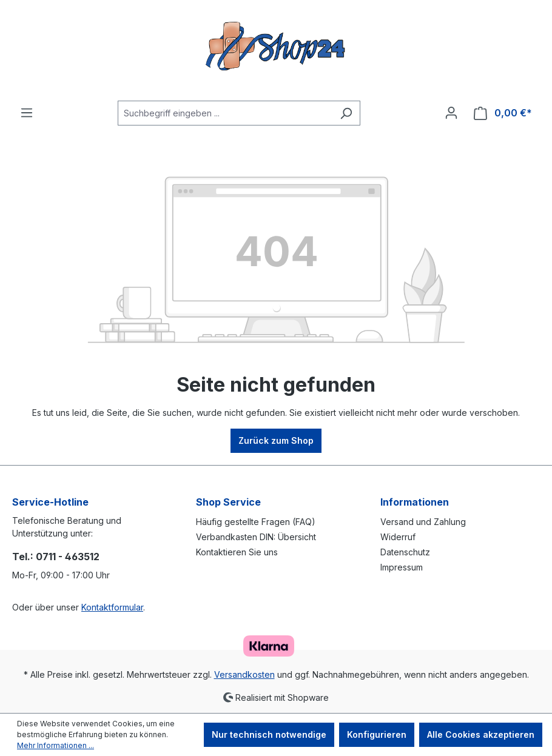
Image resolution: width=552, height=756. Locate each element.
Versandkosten (244, 674)
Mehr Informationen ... (56, 745)
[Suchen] (346, 113)
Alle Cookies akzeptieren (481, 734)
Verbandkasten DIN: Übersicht (256, 537)
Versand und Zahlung (423, 522)
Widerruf (398, 537)
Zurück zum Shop (276, 440)
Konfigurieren (377, 734)
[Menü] (27, 113)
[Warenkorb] (503, 113)
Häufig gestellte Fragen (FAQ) (256, 522)
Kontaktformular (112, 607)
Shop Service (228, 502)
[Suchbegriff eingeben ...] (225, 113)
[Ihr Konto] (451, 113)
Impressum (402, 567)
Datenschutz (405, 552)
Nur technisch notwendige (269, 734)
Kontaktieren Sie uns (237, 552)
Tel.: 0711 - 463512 (56, 557)
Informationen (415, 502)
